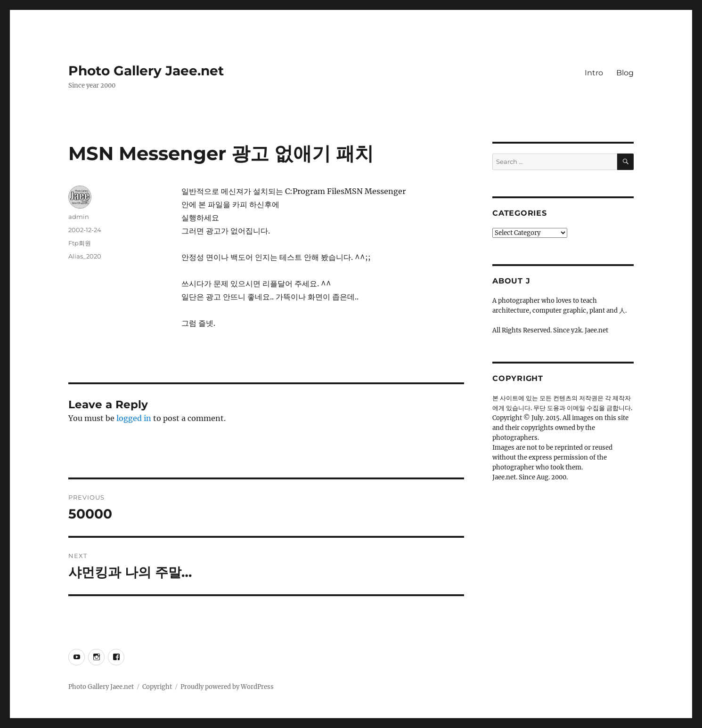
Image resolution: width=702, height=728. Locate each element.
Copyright (157, 687)
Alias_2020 (85, 256)
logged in (134, 418)
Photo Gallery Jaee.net (146, 71)
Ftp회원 (80, 243)
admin (79, 217)
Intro (594, 73)
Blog (625, 73)
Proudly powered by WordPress (227, 687)
